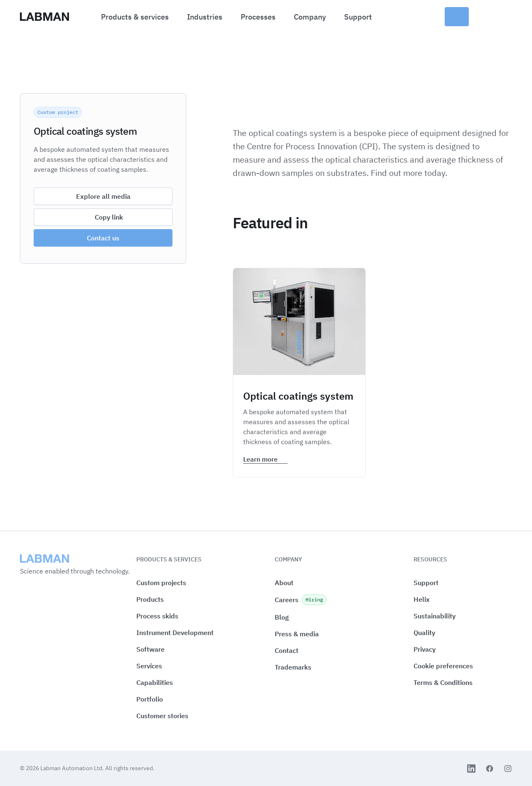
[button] (443, 666)
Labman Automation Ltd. (73, 768)
